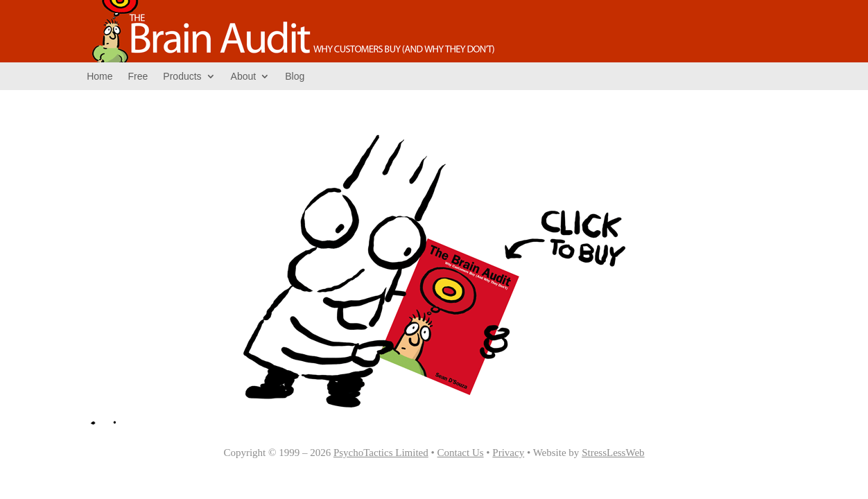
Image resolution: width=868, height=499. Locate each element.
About (244, 76)
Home (99, 76)
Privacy (508, 453)
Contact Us (461, 453)
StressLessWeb (613, 453)
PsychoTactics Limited (381, 453)
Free (138, 76)
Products (182, 76)
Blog (295, 76)
